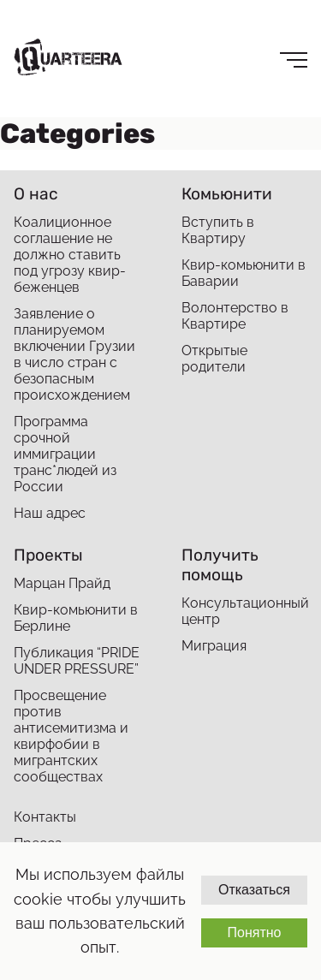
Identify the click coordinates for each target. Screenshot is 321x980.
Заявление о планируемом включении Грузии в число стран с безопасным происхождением (74, 354)
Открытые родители (214, 359)
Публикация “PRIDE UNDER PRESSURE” (77, 661)
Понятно (254, 932)
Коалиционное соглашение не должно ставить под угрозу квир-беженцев (70, 255)
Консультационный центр (244, 611)
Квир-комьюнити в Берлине (76, 618)
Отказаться (254, 890)
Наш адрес (50, 513)
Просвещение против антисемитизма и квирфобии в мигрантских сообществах (71, 736)
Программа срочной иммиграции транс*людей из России (65, 454)
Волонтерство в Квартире (235, 316)
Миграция (214, 646)
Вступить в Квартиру (218, 230)
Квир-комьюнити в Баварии (244, 273)
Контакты (45, 817)
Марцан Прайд (62, 583)
